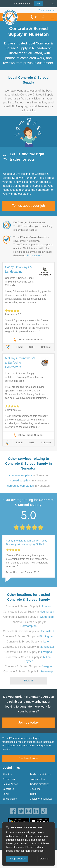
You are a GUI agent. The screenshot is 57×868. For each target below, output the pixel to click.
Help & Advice (10, 784)
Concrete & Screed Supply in (28, 606)
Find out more (34, 256)
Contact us (8, 789)
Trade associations (40, 774)
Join (37, 3)
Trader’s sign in (47, 10)
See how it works (28, 758)
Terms (33, 794)
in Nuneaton (28, 475)
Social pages (10, 799)
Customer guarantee (41, 799)
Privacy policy (37, 779)
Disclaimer (36, 789)
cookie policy (13, 851)
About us (7, 774)
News (6, 794)
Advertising (9, 779)
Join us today (28, 722)
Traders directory (39, 784)
